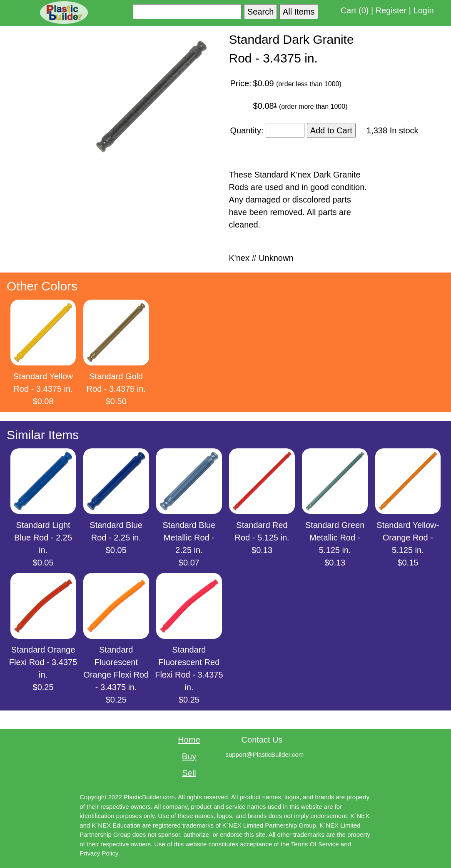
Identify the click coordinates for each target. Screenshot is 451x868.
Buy (189, 756)
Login (424, 10)
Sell (189, 773)
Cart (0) (355, 10)
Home (189, 740)
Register (391, 10)
